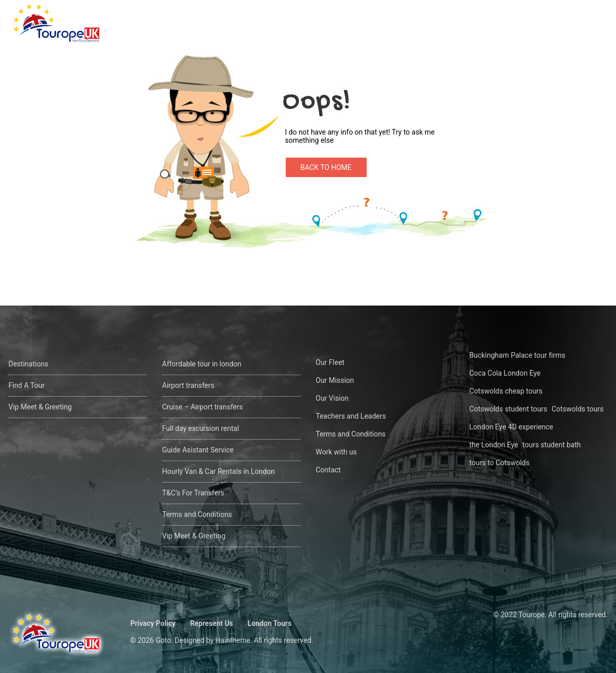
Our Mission (335, 380)
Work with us (336, 452)
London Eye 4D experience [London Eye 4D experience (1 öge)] (512, 427)
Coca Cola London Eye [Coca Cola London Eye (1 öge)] (505, 373)
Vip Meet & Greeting (40, 407)
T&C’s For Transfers (193, 493)
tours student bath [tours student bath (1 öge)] (551, 445)
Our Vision (332, 398)
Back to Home (326, 167)
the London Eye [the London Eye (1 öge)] (494, 445)
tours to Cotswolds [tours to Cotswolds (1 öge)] (500, 463)
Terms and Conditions (197, 514)
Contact (562, 24)
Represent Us (211, 623)
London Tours (270, 623)
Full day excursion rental (201, 428)
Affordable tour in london (202, 364)
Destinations (394, 24)
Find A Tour (460, 24)
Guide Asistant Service (198, 450)
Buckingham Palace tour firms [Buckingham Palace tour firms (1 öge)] (517, 355)
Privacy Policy (153, 623)
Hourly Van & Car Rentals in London (219, 471)
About (515, 24)
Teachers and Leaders (351, 416)
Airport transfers (188, 385)
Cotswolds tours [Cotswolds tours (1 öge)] (578, 409)
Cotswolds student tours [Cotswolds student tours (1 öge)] (508, 409)
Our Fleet (330, 362)
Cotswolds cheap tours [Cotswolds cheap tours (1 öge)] (506, 391)
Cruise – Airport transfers (203, 407)
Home (338, 24)
